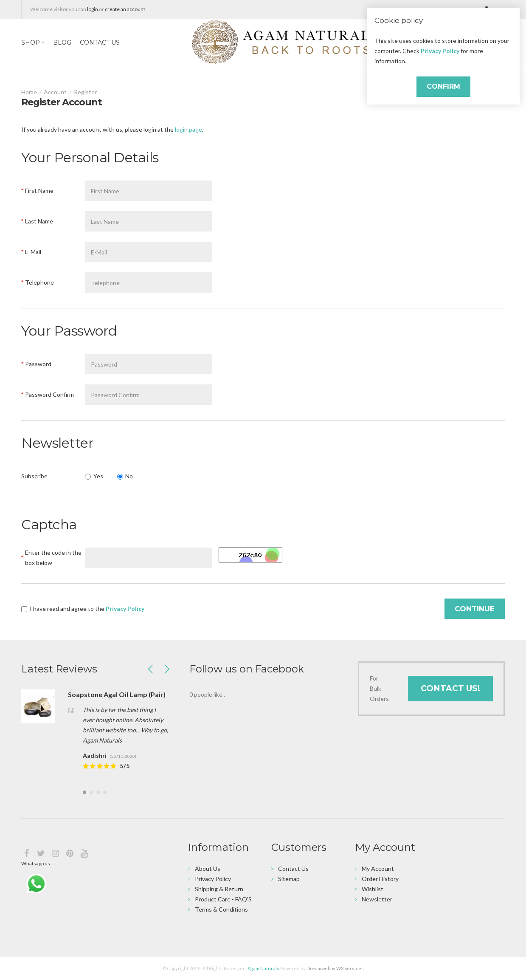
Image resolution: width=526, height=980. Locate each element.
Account (55, 92)
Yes (94, 476)
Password (38, 364)
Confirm (443, 86)
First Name (39, 191)
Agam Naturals (263, 968)
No (125, 476)
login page (188, 129)
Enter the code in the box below (53, 558)
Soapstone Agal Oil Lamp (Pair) (117, 694)
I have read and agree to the (83, 609)
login (93, 9)
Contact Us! (450, 688)
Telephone (39, 282)
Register (85, 92)
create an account (125, 9)
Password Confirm (49, 394)
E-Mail (33, 252)
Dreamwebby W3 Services (335, 968)
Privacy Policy (440, 51)
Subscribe (34, 476)
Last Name (39, 221)
